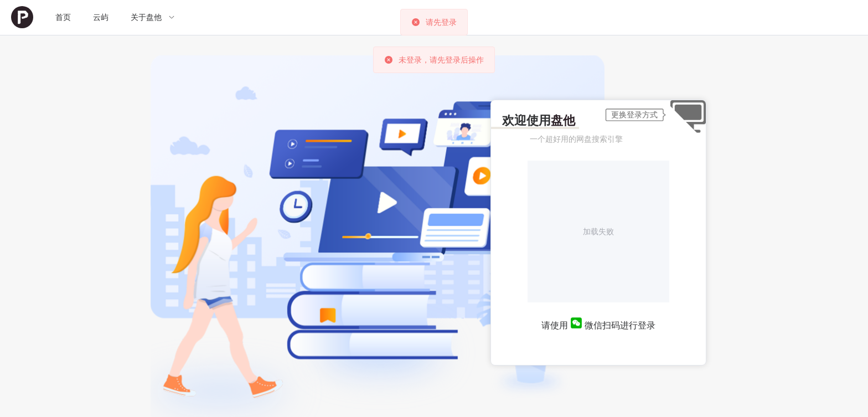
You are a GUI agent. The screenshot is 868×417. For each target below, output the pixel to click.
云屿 (101, 17)
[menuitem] (22, 17)
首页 (63, 17)
